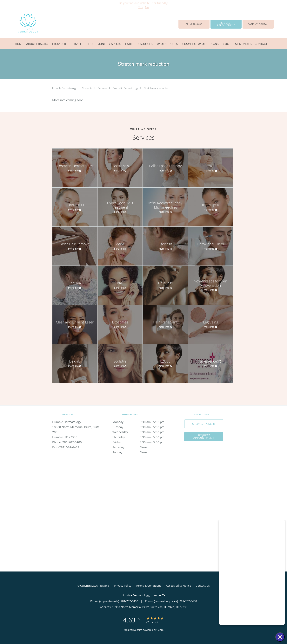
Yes (141, 7)
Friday (143, 442)
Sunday (143, 452)
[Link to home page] (20, 24)
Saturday (143, 447)
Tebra (160, 630)
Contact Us (203, 586)
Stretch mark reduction (157, 88)
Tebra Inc (103, 586)
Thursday (143, 437)
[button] (226, 24)
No (147, 7)
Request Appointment (204, 436)
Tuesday (143, 427)
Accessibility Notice (179, 586)
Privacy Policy (123, 586)
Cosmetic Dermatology (126, 88)
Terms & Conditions (149, 586)
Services (103, 88)
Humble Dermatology (65, 88)
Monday (143, 422)
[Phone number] (204, 424)
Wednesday (143, 432)
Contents (87, 88)
